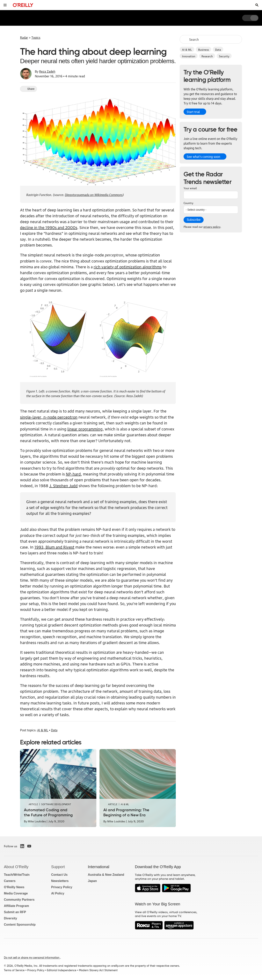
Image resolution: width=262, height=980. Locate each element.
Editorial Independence (62, 970)
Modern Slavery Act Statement (98, 970)
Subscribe (194, 220)
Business (204, 49)
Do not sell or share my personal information (32, 958)
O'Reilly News (14, 887)
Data (218, 49)
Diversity (11, 918)
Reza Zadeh (47, 71)
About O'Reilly (16, 867)
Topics (36, 37)
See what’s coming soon (203, 156)
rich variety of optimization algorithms (128, 267)
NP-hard (73, 474)
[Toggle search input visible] (257, 5)
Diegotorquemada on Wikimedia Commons (94, 194)
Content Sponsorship (20, 925)
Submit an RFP (15, 912)
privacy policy (212, 226)
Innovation (189, 56)
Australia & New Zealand (106, 875)
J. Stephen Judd (63, 485)
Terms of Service (14, 970)
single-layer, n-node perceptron (49, 417)
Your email (190, 188)
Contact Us (59, 875)
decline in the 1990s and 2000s (49, 227)
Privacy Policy (62, 887)
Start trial (193, 112)
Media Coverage (16, 893)
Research (207, 56)
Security (224, 56)
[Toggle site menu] (5, 5)
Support (58, 867)
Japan (92, 881)
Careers (10, 881)
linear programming (85, 429)
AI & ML (187, 49)
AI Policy (58, 893)
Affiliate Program (16, 906)
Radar (24, 37)
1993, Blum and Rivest (54, 547)
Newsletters (60, 881)
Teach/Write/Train (17, 875)
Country (188, 203)
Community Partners (19, 900)
